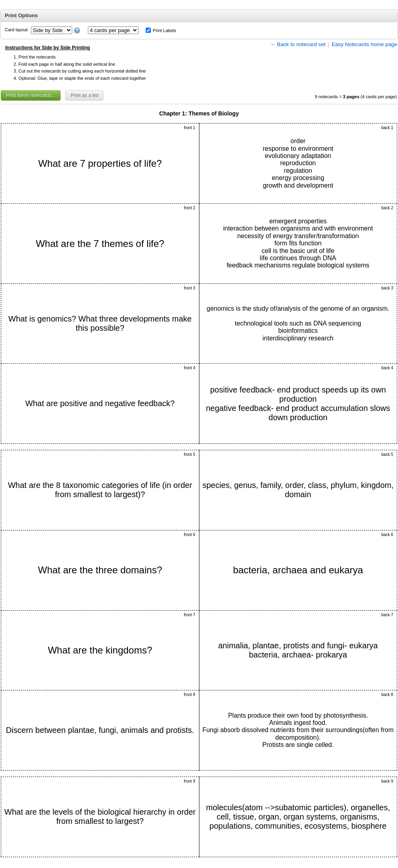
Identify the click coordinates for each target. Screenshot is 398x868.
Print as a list (84, 95)
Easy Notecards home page (364, 44)
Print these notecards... (31, 95)
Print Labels (164, 30)
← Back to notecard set (298, 44)
